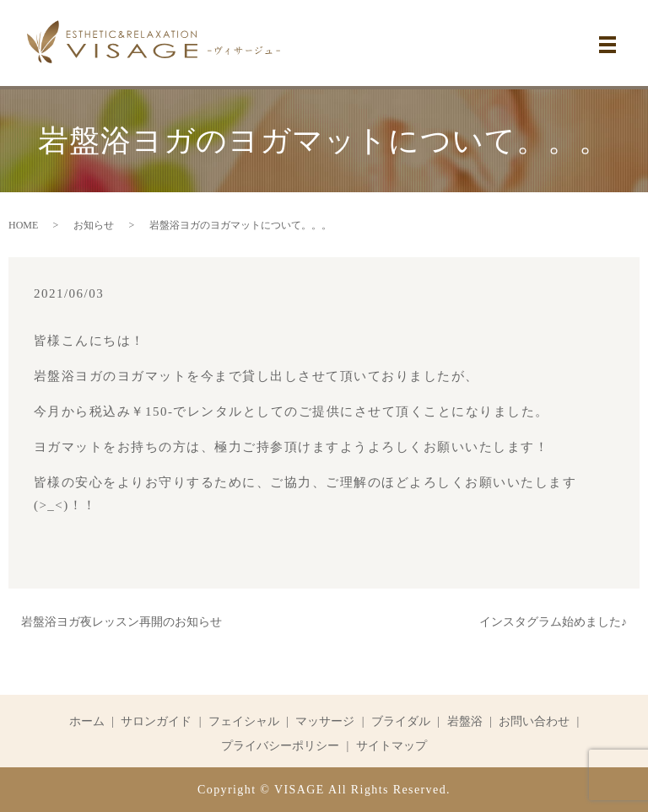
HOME (23, 225)
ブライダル (401, 721)
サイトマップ (391, 746)
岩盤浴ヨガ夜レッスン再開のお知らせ (121, 622)
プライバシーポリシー (280, 746)
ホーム (87, 721)
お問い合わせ (534, 721)
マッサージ (325, 721)
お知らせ (94, 225)
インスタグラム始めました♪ (553, 622)
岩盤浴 (465, 721)
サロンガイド (156, 721)
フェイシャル (244, 721)
